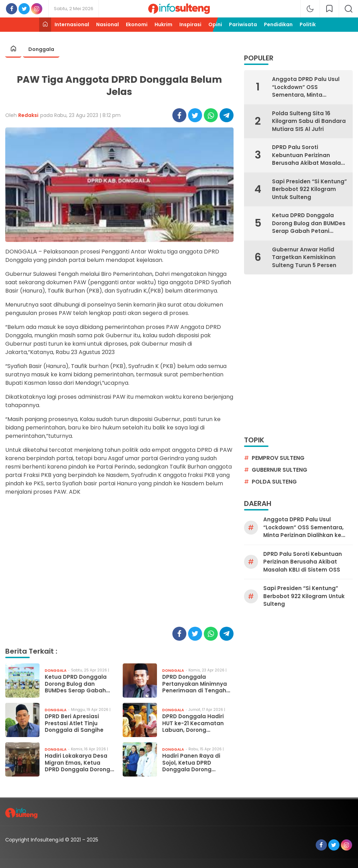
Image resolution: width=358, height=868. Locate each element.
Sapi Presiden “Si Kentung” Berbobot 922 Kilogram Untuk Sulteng (309, 189)
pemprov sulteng (278, 458)
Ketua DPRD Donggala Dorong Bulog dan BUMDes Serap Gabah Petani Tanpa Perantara (79, 684)
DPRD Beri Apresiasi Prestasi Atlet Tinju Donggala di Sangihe (74, 723)
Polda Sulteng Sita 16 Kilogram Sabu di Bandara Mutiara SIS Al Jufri (309, 121)
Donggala (41, 49)
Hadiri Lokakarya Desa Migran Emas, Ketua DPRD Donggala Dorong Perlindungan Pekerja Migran (77, 763)
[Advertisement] (119, 565)
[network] (329, 9)
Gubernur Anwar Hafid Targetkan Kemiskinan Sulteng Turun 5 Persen (304, 257)
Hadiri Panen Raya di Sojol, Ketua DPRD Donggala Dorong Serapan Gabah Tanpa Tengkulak (195, 763)
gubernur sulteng (280, 470)
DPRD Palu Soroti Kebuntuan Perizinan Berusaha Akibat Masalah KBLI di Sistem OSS (308, 155)
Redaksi (28, 115)
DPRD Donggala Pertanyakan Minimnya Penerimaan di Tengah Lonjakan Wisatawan (195, 684)
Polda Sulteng (274, 482)
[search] (349, 9)
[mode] (310, 9)
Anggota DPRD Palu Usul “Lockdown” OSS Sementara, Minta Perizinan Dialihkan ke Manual (306, 87)
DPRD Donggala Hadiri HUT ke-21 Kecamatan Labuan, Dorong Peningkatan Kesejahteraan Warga (193, 723)
